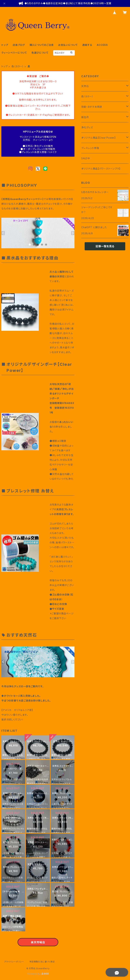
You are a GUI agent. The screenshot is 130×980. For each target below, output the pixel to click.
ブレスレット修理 (90, 148)
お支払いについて (68, 45)
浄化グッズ (87, 127)
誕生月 (85, 117)
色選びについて (40, 53)
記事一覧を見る (105, 246)
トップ (5, 45)
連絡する (87, 45)
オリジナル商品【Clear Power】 (99, 138)
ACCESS (102, 45)
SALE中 (86, 158)
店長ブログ (19, 45)
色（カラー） (18, 66)
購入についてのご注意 (42, 45)
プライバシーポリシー (14, 962)
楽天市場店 (38, 942)
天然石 (85, 86)
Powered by (38, 974)
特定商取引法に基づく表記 (42, 962)
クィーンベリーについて (14, 53)
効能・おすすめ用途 (92, 107)
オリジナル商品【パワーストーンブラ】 (101, 169)
